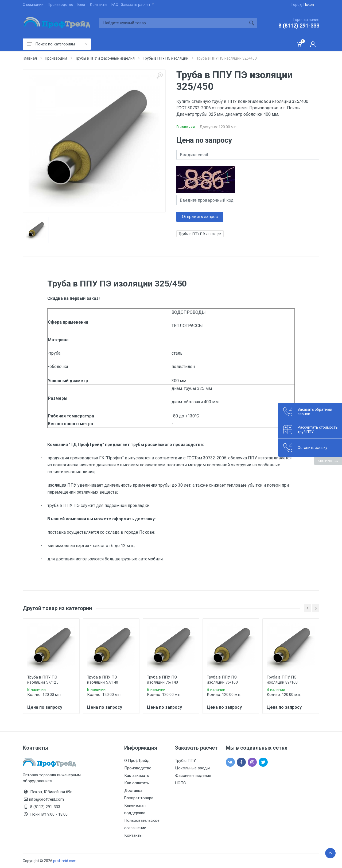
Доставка (133, 790)
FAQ (115, 5)
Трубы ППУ (185, 761)
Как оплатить (137, 783)
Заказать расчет (137, 5)
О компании (33, 5)
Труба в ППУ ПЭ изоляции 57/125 (43, 680)
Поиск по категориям (57, 44)
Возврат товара (139, 798)
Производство (61, 5)
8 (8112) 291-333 (299, 26)
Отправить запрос (200, 217)
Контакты (99, 5)
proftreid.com (65, 861)
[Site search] (173, 23)
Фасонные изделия (193, 776)
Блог (82, 5)
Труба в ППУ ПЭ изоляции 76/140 (162, 680)
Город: (303, 5)
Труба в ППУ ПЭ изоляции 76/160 (222, 680)
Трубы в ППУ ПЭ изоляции (200, 234)
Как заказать (137, 776)
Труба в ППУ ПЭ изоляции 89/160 (282, 680)
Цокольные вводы (192, 768)
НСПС (180, 783)
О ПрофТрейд (137, 761)
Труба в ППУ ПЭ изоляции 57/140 (103, 680)
